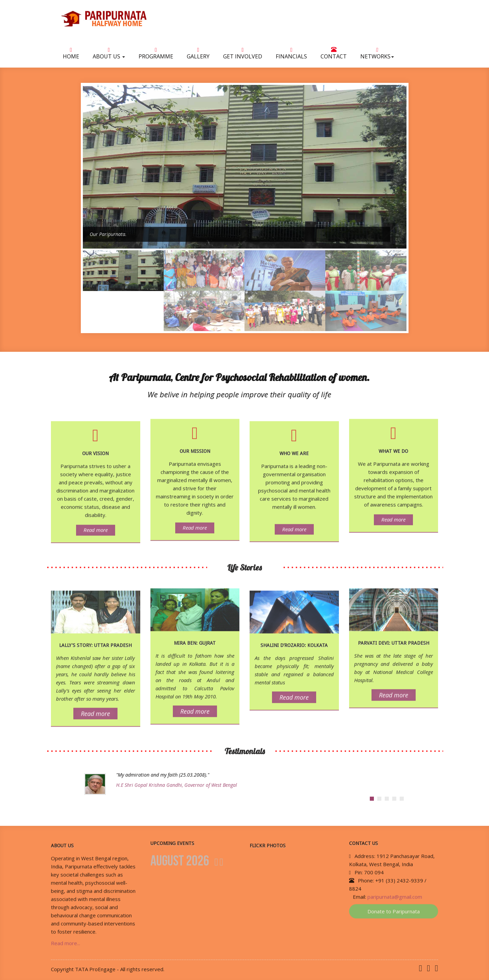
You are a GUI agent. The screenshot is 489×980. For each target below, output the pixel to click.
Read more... (66, 947)
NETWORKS (377, 54)
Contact (334, 55)
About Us (109, 55)
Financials (291, 55)
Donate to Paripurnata (394, 908)
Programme (156, 55)
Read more (96, 533)
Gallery (198, 55)
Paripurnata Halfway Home (129, 19)
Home (71, 55)
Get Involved (243, 55)
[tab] (372, 799)
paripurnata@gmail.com (395, 893)
